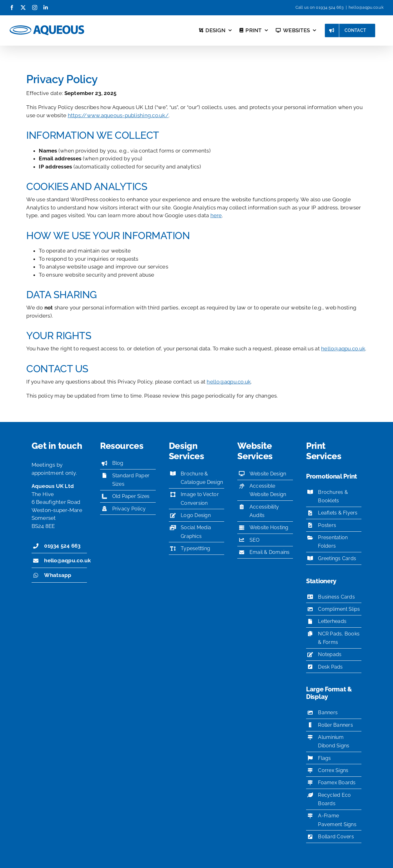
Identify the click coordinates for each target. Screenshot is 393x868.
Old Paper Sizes (131, 496)
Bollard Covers (336, 837)
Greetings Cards (337, 558)
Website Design (268, 474)
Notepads (330, 654)
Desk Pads (330, 667)
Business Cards (336, 597)
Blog (118, 463)
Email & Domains (270, 552)
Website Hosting (269, 527)
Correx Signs (333, 770)
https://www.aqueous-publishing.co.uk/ (118, 115)
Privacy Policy (129, 509)
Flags (324, 758)
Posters (327, 525)
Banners (328, 712)
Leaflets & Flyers (338, 513)
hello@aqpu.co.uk (366, 7)
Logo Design (196, 515)
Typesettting (195, 548)
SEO (255, 540)
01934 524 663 (330, 7)
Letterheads (332, 621)
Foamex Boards (337, 783)
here (216, 215)
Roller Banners (335, 725)
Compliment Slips (339, 609)
